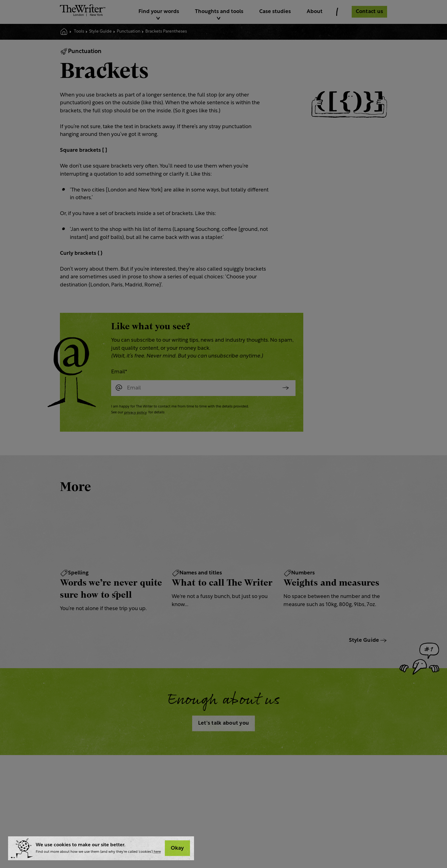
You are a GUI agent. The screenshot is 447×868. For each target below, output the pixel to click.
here (157, 852)
